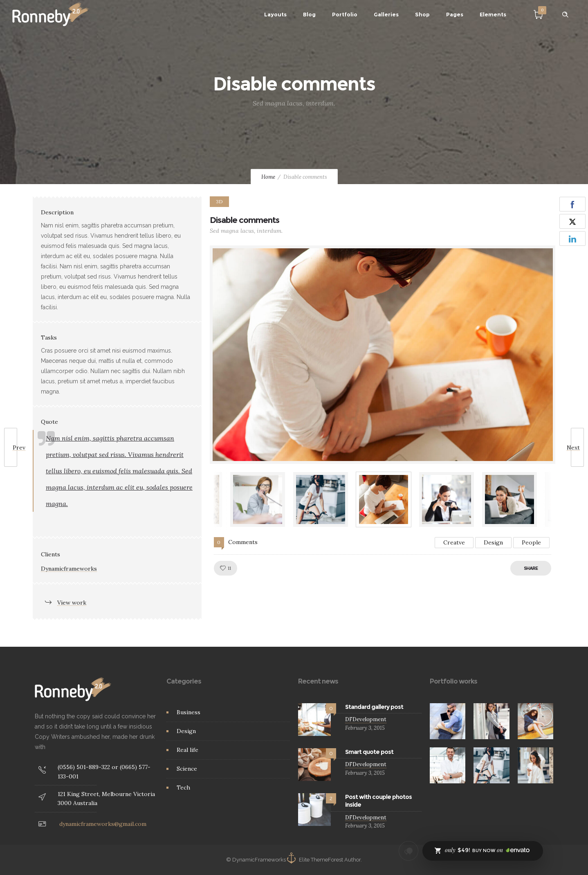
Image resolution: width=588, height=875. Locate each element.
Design (493, 542)
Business (189, 712)
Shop (422, 14)
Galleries (386, 14)
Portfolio (345, 14)
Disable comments (245, 220)
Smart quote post (369, 752)
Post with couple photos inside (378, 801)
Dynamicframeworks (69, 569)
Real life (187, 750)
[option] (383, 355)
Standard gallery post (374, 707)
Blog (309, 14)
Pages (455, 14)
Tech (183, 787)
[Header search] (565, 15)
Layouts (275, 14)
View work (72, 603)
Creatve (454, 542)
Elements (493, 14)
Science (187, 769)
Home (268, 177)
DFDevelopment (366, 719)
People (531, 542)
